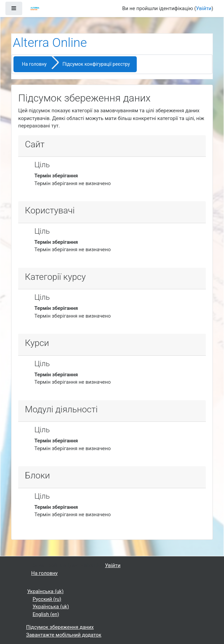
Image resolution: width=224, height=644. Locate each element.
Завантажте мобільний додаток (64, 635)
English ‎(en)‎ (46, 614)
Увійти (204, 8)
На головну (34, 64)
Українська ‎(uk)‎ (45, 591)
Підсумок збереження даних (60, 627)
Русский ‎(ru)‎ (47, 599)
